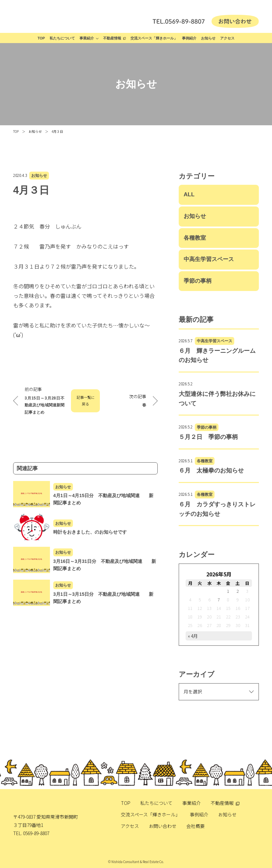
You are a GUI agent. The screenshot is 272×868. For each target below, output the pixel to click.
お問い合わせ (163, 826)
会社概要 (195, 826)
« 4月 (193, 636)
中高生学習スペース (209, 259)
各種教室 (195, 238)
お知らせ (208, 38)
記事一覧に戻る (86, 400)
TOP (41, 38)
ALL (189, 194)
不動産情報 (112, 38)
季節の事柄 (198, 281)
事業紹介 (87, 38)
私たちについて (62, 38)
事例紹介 (189, 38)
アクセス (227, 38)
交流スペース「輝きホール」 (154, 38)
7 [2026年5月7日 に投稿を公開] (219, 600)
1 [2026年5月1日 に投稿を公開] (228, 591)
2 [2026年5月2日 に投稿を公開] (238, 591)
